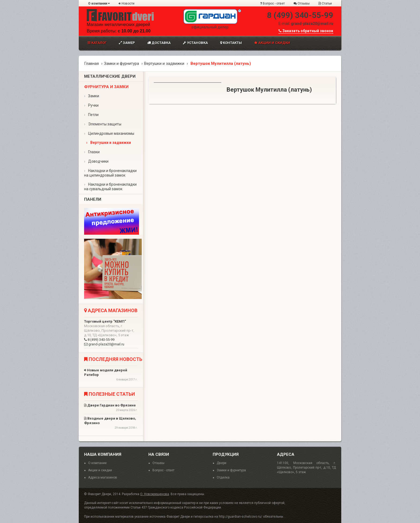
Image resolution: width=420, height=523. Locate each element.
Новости (127, 3)
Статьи (325, 3)
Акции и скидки (272, 43)
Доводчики (96, 161)
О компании (99, 3)
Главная (91, 63)
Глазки (92, 152)
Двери (222, 463)
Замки (92, 96)
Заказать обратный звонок (306, 31)
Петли (91, 115)
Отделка (223, 477)
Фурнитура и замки (106, 87)
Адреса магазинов (103, 477)
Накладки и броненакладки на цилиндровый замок (110, 173)
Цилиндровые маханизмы (109, 133)
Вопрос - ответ (272, 3)
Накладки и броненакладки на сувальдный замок (110, 187)
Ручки (91, 105)
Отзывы (302, 3)
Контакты (231, 43)
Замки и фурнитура (121, 63)
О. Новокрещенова (155, 494)
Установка (195, 43)
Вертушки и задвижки (164, 63)
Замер (127, 43)
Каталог (97, 43)
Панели (93, 199)
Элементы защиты (103, 124)
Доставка (159, 43)
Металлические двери (110, 76)
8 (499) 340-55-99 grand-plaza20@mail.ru (111, 333)
